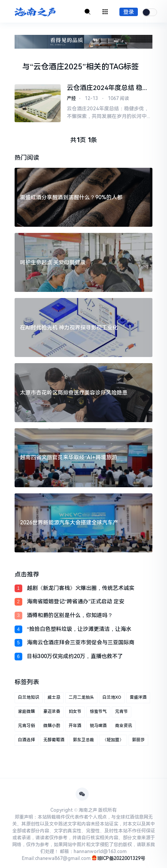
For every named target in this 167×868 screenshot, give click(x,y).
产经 (71, 98)
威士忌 (54, 697)
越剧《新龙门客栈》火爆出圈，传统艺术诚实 (81, 588)
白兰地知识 (29, 697)
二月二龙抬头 (81, 697)
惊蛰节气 (98, 712)
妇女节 (75, 712)
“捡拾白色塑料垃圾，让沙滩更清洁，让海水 (79, 629)
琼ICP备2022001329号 (121, 858)
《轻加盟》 (113, 740)
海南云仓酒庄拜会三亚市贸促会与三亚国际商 (81, 642)
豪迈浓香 (52, 712)
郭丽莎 (138, 740)
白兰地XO (112, 697)
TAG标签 (124, 67)
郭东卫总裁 (83, 740)
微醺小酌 (52, 726)
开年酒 (75, 726)
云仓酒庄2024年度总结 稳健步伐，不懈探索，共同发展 (108, 88)
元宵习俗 (26, 726)
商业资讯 (124, 726)
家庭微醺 (26, 712)
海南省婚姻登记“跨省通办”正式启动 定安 (76, 601)
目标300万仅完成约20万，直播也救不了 (75, 656)
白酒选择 (26, 740)
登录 (129, 12)
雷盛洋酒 (138, 697)
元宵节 (122, 712)
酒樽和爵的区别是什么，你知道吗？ (70, 615)
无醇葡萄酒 (54, 740)
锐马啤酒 (98, 726)
